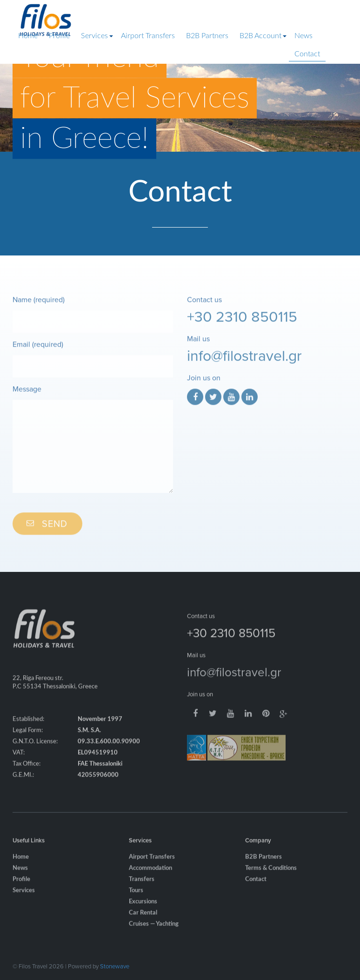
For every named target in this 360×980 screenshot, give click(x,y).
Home (28, 36)
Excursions (143, 908)
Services (94, 36)
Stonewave (115, 966)
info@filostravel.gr (244, 361)
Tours (136, 896)
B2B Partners (207, 36)
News (303, 36)
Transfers (142, 885)
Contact (307, 54)
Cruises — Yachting (154, 930)
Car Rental (143, 919)
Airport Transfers (148, 36)
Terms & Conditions (271, 874)
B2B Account (260, 36)
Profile (59, 36)
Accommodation (150, 874)
